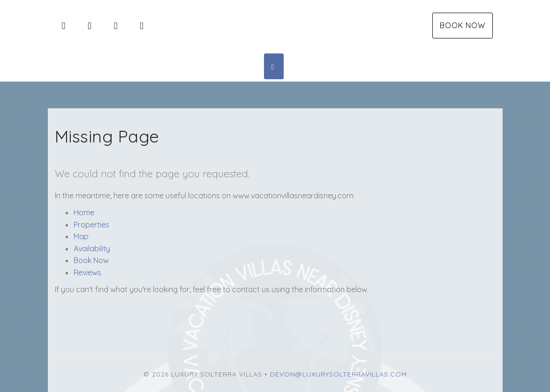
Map (81, 236)
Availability (92, 249)
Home (84, 212)
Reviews (87, 272)
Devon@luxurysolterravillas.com (339, 374)
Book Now (463, 25)
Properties (91, 225)
